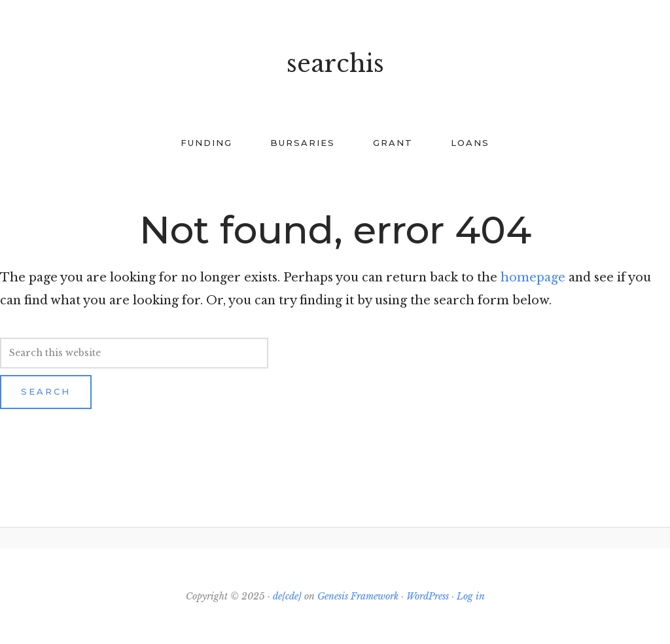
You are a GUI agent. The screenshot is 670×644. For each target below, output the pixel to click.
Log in (471, 596)
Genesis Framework (358, 596)
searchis (335, 64)
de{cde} (287, 596)
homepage (533, 277)
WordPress (428, 596)
